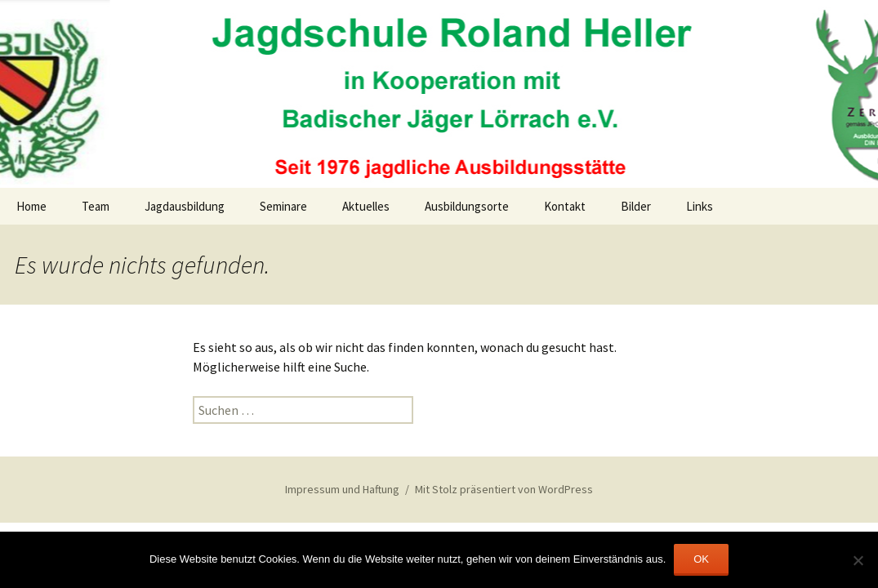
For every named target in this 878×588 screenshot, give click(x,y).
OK (701, 559)
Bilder (636, 206)
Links (700, 206)
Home (31, 206)
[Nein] (858, 560)
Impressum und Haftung (342, 489)
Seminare (283, 206)
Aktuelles (366, 206)
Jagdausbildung (185, 206)
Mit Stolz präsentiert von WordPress (504, 489)
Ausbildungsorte (467, 206)
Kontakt (565, 206)
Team (96, 206)
